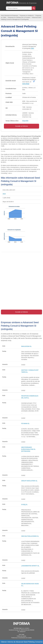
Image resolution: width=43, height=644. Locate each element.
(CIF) (32, 48)
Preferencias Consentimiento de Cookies (21, 638)
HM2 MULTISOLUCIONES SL (30, 536)
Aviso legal (22, 634)
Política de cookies (21, 636)
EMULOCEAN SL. (27, 346)
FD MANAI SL (25, 424)
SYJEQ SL (24, 505)
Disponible (25, 121)
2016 (4, 194)
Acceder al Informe (21, 126)
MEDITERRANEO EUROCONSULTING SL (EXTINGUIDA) (28, 449)
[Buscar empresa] (19, 8)
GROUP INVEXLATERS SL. (29, 481)
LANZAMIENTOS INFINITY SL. (30, 566)
